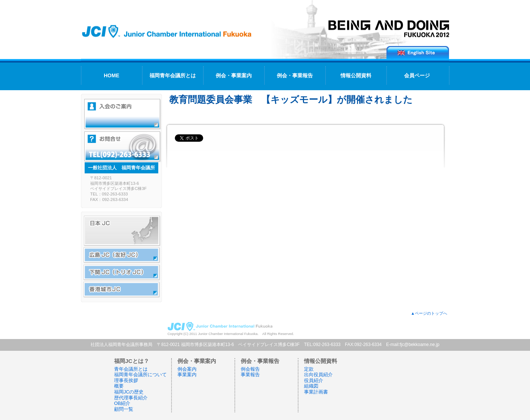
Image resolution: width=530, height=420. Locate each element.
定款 (309, 369)
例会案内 (187, 369)
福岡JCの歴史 (129, 392)
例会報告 (250, 369)
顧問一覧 (124, 409)
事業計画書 (316, 392)
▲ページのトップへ (429, 313)
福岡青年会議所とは (173, 75)
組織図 (311, 386)
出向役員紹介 (318, 375)
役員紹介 (314, 381)
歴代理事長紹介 (131, 398)
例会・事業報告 (295, 75)
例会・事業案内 (234, 75)
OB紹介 (122, 403)
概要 (119, 386)
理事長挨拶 (126, 381)
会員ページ (417, 75)
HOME (112, 75)
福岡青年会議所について (140, 375)
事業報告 (250, 375)
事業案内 (187, 375)
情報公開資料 (356, 75)
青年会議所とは (131, 369)
